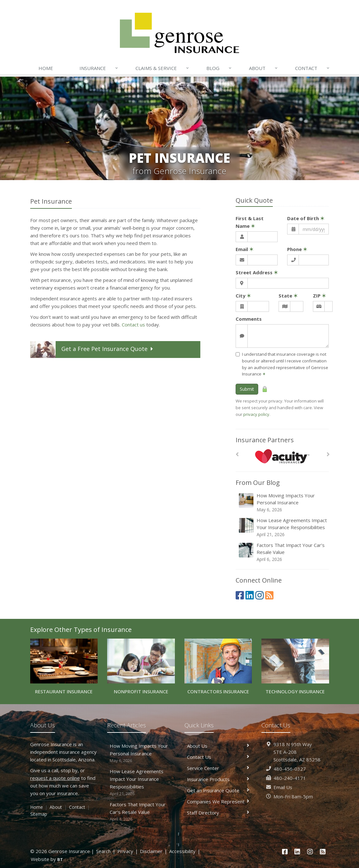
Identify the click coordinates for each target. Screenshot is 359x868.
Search (103, 851)
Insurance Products (218, 779)
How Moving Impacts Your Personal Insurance (283, 503)
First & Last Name (250, 222)
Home (46, 68)
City (243, 296)
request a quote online (55, 778)
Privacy (125, 851)
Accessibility (182, 851)
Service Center (218, 768)
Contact (313, 68)
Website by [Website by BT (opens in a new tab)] (47, 859)
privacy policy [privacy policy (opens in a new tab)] (256, 414)
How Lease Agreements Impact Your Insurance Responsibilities (283, 527)
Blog (219, 68)
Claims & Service (162, 68)
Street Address (257, 272)
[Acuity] (282, 456)
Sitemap (39, 814)
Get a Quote (93, 350)
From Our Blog (258, 483)
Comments (249, 319)
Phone (297, 249)
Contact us (133, 325)
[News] (269, 595)
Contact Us (218, 757)
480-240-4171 (290, 778)
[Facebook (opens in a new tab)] (240, 595)
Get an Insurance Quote (218, 790)
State (288, 296)
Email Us (283, 787)
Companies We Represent (218, 801)
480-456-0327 (290, 769)
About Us (218, 746)
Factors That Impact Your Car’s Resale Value (283, 552)
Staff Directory (218, 813)
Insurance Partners (265, 440)
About (264, 68)
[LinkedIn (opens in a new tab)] (250, 595)
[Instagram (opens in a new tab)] (259, 595)
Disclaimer (151, 851)
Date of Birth (306, 218)
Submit (247, 389)
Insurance (99, 68)
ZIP (319, 296)
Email (245, 249)
